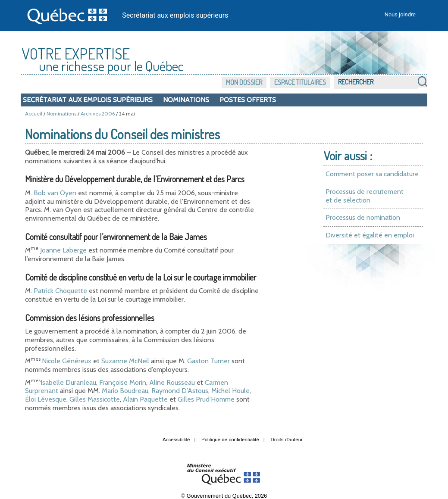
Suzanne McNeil (125, 361)
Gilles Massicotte (95, 399)
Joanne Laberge (63, 250)
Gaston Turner (208, 361)
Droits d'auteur (287, 440)
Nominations (186, 100)
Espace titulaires (300, 82)
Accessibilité (176, 440)
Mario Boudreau (125, 391)
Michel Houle (230, 391)
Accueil (34, 114)
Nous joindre (400, 14)
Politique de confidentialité (230, 440)
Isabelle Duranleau (68, 382)
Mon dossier (244, 82)
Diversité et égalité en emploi (370, 235)
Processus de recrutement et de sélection (365, 196)
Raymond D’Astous (180, 391)
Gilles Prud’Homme (206, 399)
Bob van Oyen (55, 193)
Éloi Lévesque (46, 399)
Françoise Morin (123, 382)
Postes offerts (248, 100)
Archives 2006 (98, 114)
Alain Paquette (145, 399)
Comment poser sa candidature (372, 174)
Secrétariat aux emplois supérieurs (175, 15)
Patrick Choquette (60, 291)
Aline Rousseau (172, 382)
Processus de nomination (363, 217)
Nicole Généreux (67, 361)
